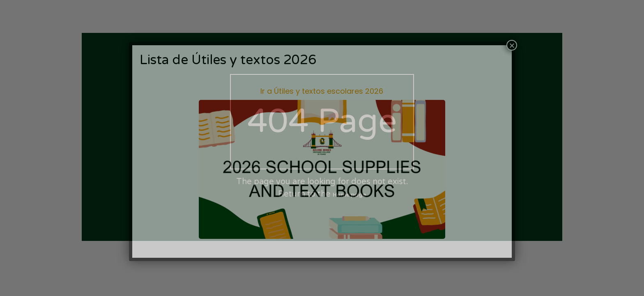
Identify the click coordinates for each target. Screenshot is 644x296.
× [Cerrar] (512, 45)
